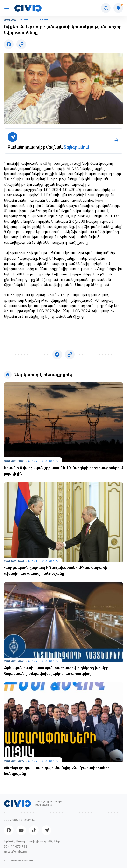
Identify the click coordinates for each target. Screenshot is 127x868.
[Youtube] (21, 830)
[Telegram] (46, 830)
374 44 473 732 (16, 846)
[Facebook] (9, 830)
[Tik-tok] (34, 830)
